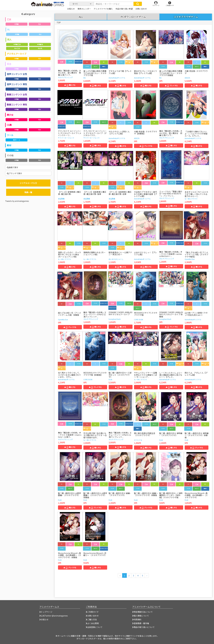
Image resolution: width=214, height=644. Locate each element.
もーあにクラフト (191, 199)
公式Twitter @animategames (54, 616)
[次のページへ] (147, 575)
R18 (40, 24)
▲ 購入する (70, 85)
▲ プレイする (171, 86)
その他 (10, 155)
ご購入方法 (91, 619)
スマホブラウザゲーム (186, 17)
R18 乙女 (17, 48)
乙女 (9, 19)
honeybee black (115, 319)
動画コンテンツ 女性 (17, 94)
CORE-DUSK (139, 319)
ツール (10, 135)
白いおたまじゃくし (116, 259)
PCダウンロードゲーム (133, 17)
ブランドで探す (15, 173)
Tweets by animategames (17, 201)
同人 (9, 40)
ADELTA (187, 78)
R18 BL (40, 48)
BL (9, 29)
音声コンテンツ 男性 (17, 84)
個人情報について (141, 616)
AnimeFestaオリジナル (117, 78)
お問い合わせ (92, 616)
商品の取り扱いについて (143, 627)
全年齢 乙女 (17, 44)
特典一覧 (28, 192)
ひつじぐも (138, 440)
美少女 (10, 115)
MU (85, 78)
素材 (9, 145)
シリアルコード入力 (28, 183)
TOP (59, 22)
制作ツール (17, 140)
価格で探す (13, 167)
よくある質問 (92, 623)
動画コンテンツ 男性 (17, 105)
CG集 (9, 125)
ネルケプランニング (65, 77)
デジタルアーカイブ (17, 54)
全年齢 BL (40, 44)
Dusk (110, 379)
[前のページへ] (120, 575)
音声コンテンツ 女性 (17, 74)
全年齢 (17, 24)
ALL (81, 17)
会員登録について (94, 627)
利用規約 (137, 619)
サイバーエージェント (66, 138)
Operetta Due (190, 259)
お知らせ (44, 619)
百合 (9, 64)
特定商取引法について (142, 612)
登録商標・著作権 (141, 623)
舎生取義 (61, 199)
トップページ (46, 612)
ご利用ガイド (92, 612)
